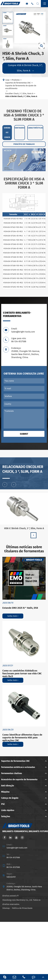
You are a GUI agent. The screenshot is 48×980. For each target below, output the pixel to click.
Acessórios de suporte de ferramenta (19, 779)
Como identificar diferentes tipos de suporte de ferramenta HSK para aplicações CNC (22, 738)
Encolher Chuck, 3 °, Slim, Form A (19, 94)
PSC (3, 804)
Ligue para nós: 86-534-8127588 (19, 340)
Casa (7, 80)
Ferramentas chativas (12, 773)
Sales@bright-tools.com (17, 848)
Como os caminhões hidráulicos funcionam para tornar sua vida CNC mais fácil (22, 673)
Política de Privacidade (22, 908)
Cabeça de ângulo (10, 798)
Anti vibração (8, 786)
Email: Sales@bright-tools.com (23, 330)
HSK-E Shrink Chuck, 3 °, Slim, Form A (24, 529)
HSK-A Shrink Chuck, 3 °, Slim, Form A (21, 96)
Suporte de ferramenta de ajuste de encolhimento (21, 87)
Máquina (5, 792)
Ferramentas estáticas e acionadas (18, 767)
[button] (5, 486)
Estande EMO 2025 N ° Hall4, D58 (20, 608)
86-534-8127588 (13, 857)
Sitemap (6, 908)
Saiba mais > (13, 616)
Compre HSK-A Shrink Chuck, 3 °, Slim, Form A (25, 68)
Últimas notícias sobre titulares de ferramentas (24, 549)
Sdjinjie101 (11, 877)
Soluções (6, 816)
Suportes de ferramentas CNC (18, 83)
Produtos (16, 80)
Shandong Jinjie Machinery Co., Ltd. (17, 900)
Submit (24, 434)
